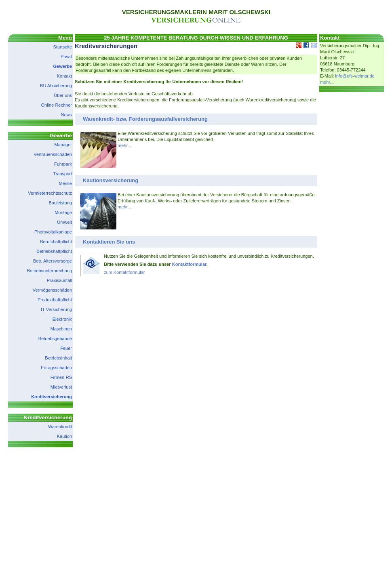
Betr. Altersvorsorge (53, 261)
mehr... (124, 145)
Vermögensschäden (52, 290)
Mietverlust (61, 387)
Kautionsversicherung (111, 180)
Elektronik (62, 319)
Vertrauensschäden (53, 154)
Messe (65, 183)
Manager (63, 145)
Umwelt (64, 222)
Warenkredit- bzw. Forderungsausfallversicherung (145, 119)
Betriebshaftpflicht (54, 251)
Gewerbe (63, 66)
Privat (66, 57)
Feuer (66, 348)
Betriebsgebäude (55, 339)
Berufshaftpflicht (56, 242)
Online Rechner (57, 105)
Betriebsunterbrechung (50, 271)
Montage (63, 212)
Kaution (64, 436)
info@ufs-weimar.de (355, 76)
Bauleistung (61, 203)
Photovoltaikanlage (53, 232)
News (66, 115)
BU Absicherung (56, 86)
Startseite (63, 47)
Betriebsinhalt (58, 358)
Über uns (63, 95)
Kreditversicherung (52, 397)
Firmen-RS (61, 377)
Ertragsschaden (56, 368)
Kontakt (64, 76)
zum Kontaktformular (124, 272)
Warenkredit (60, 427)
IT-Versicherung (56, 309)
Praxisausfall (59, 280)
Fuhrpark (63, 164)
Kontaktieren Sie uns (109, 242)
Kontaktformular (189, 264)
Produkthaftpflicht (55, 300)
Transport (62, 174)
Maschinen (61, 329)
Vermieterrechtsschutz (50, 193)
